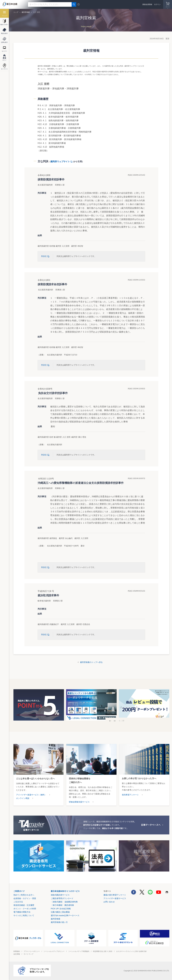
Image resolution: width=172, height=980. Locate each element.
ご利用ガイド (19, 891)
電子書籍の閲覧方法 (22, 912)
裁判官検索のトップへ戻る (91, 662)
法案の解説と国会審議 (60, 912)
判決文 (46, 256)
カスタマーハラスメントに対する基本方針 (131, 951)
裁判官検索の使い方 (59, 922)
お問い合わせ (109, 902)
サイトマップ (28, 954)
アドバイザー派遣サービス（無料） (31, 795)
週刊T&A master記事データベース (65, 915)
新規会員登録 (147, 4)
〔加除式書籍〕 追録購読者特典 (64, 902)
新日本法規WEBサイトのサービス (65, 891)
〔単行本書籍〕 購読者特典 (62, 905)
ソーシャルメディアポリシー (54, 951)
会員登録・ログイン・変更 (25, 898)
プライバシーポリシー (32, 951)
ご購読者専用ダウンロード (62, 898)
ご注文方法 (18, 902)
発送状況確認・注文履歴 (24, 905)
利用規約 (17, 951)
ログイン (157, 4)
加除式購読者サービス (60, 895)
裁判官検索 (26, 12)
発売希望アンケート (130, 795)
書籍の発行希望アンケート (115, 895)
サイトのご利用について (24, 915)
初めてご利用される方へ (24, 895)
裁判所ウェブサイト (62, 162)
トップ (16, 12)
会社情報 (17, 954)
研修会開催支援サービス (79, 802)
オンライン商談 (23, 798)
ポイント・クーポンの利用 (25, 909)
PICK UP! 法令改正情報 (61, 909)
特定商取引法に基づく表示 (103, 951)
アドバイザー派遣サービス (115, 898)
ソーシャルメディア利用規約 (79, 951)
